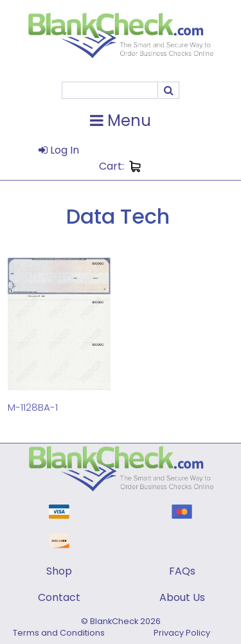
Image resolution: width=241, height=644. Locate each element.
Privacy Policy (182, 633)
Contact (59, 597)
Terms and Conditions (59, 633)
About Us (182, 597)
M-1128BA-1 (33, 407)
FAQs (182, 571)
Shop (59, 571)
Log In (59, 150)
